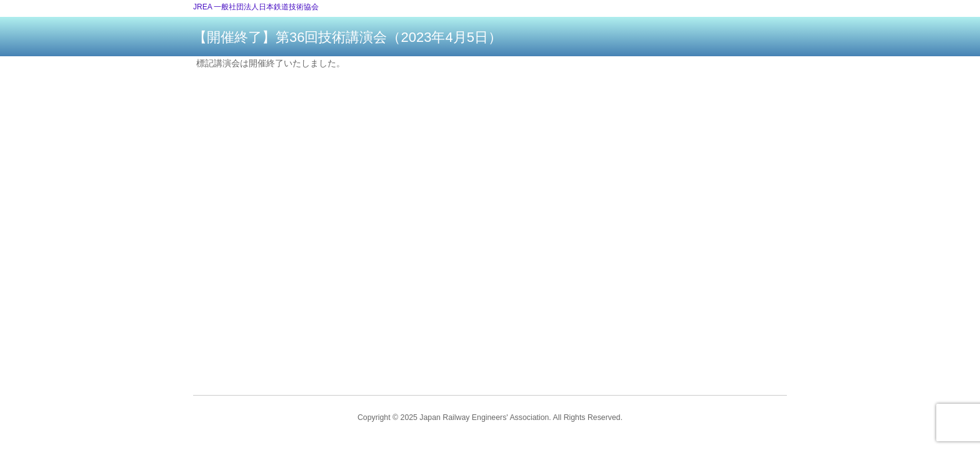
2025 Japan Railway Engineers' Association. (476, 417)
